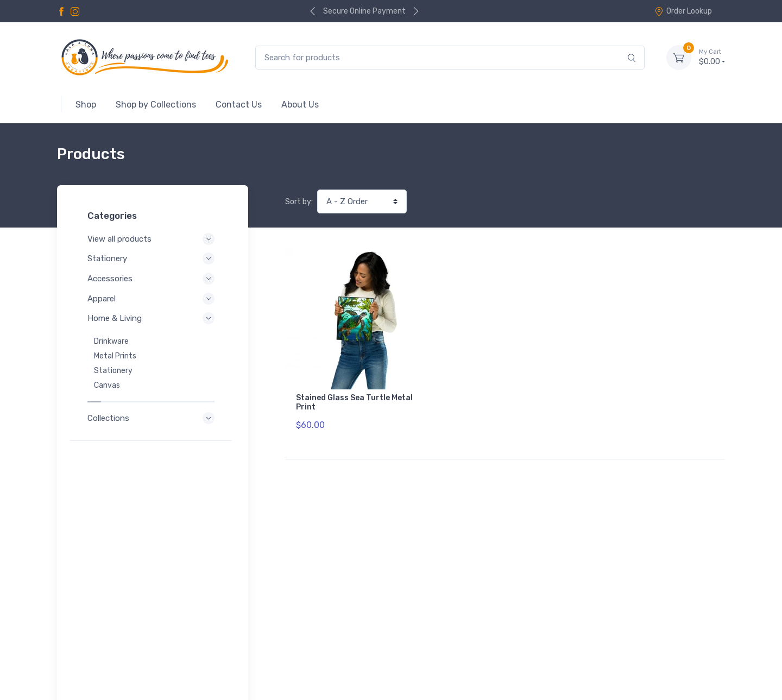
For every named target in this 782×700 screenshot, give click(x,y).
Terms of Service (167, 650)
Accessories (153, 279)
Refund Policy (99, 665)
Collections (153, 407)
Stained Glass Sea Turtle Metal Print (354, 402)
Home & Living (153, 318)
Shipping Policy (163, 665)
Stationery (153, 258)
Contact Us (702, 625)
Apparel (153, 299)
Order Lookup (683, 11)
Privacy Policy (99, 650)
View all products (153, 239)
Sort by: (299, 202)
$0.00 (712, 57)
